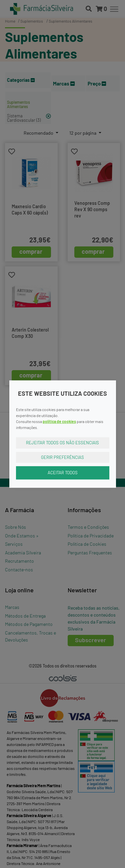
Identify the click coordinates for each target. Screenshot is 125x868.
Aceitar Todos (63, 473)
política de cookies (59, 421)
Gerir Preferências (62, 457)
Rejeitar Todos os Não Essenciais (62, 443)
